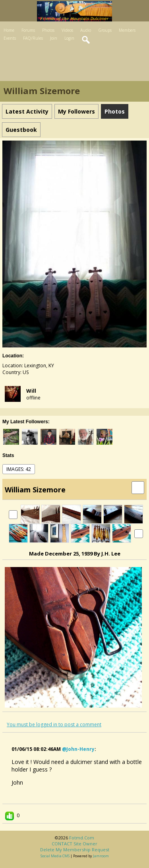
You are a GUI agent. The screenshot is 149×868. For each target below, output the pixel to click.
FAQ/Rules (33, 38)
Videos (67, 30)
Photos (48, 30)
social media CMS (55, 856)
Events (10, 38)
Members (127, 30)
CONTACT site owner (74, 844)
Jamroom (101, 856)
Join (54, 38)
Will (31, 391)
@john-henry (78, 749)
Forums (28, 30)
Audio (86, 30)
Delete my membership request (75, 850)
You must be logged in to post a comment (54, 724)
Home (9, 30)
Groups (105, 30)
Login (69, 38)
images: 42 (19, 469)
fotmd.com (82, 838)
